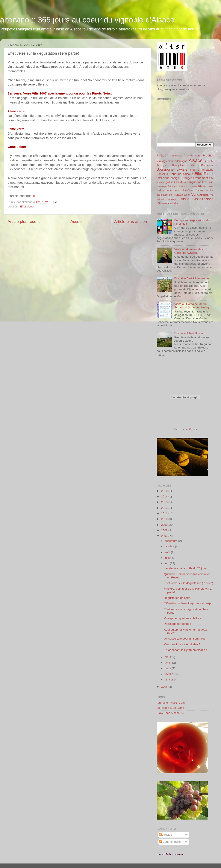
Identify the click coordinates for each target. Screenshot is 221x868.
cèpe (193, 170)
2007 (165, 536)
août (168, 552)
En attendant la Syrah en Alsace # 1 (187, 650)
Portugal (172, 186)
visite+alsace (204, 199)
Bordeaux (207, 165)
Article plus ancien (131, 222)
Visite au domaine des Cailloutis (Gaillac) (188, 251)
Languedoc (194, 182)
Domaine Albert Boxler (189, 333)
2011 (165, 513)
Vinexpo (172, 199)
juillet (168, 558)
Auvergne (162, 165)
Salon (160, 190)
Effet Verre (27, 206)
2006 (165, 687)
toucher (210, 190)
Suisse (200, 190)
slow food (173, 190)
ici (34, 196)
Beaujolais (178, 165)
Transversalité (182, 195)
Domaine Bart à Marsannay (192, 278)
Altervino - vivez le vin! (171, 703)
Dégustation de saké (177, 598)
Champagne (206, 170)
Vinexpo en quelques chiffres (182, 618)
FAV (211, 178)
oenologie (162, 186)
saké (211, 186)
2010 (165, 519)
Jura (183, 182)
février (169, 674)
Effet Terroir (204, 174)
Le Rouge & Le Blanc (170, 708)
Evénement (201, 178)
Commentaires (170, 842)
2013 (165, 502)
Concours (162, 174)
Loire (211, 182)
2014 (165, 496)
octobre (170, 546)
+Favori (162, 155)
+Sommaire (176, 156)
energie (175, 178)
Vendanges (200, 194)
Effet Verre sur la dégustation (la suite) (188, 583)
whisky (174, 203)
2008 (165, 530)
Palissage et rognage (178, 624)
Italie (177, 182)
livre (204, 182)
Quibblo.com (191, 429)
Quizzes (177, 429)
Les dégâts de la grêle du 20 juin (185, 568)
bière (193, 165)
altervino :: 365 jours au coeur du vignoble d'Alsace (87, 20)
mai (167, 657)
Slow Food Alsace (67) (171, 713)
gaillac (170, 182)
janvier (169, 680)
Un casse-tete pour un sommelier (185, 639)
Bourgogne (165, 169)
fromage (161, 182)
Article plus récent (24, 222)
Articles (166, 835)
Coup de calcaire (181, 174)
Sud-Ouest (188, 190)
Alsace (196, 160)
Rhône (202, 186)
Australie (209, 161)
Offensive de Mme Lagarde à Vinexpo (188, 603)
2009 (165, 525)
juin (167, 563)
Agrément (168, 161)
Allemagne (181, 161)
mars (168, 668)
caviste (182, 169)
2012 (165, 508)
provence (183, 186)
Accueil (77, 222)
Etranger (186, 178)
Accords (188, 156)
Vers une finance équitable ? (182, 644)
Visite (185, 199)
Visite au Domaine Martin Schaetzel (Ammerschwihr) (191, 306)
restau (193, 186)
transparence (164, 195)
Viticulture (163, 203)
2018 (165, 491)
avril (168, 663)
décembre (171, 541)
